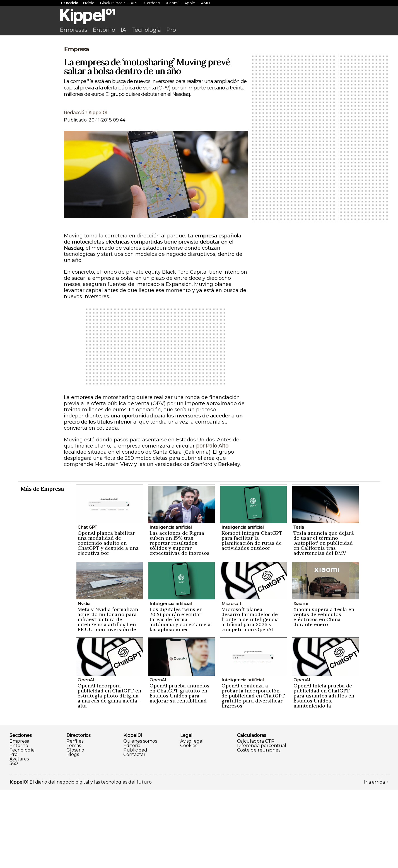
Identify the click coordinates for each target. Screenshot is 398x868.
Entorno (104, 30)
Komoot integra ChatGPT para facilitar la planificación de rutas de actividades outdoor (252, 618)
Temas (74, 824)
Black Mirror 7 (113, 3)
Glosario (75, 828)
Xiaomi (172, 3)
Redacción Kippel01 (86, 191)
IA (123, 30)
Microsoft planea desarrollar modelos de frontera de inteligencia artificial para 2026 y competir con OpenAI (250, 697)
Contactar (134, 833)
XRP (135, 3)
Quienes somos (140, 819)
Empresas (73, 30)
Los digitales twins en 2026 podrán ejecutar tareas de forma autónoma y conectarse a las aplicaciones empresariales (180, 700)
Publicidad (135, 828)
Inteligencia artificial (171, 605)
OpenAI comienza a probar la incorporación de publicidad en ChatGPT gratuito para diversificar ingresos (253, 774)
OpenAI (86, 758)
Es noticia (70, 3)
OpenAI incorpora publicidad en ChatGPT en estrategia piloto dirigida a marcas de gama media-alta (109, 774)
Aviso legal (192, 819)
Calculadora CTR (256, 819)
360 (14, 842)
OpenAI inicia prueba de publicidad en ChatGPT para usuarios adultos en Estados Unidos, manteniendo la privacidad (324, 776)
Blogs (73, 833)
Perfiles (75, 819)
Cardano (152, 3)
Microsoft (231, 681)
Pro (171, 30)
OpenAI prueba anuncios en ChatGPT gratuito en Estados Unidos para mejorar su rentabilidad (179, 771)
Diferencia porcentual (262, 824)
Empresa (76, 127)
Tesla (299, 605)
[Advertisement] (199, 80)
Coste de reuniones (259, 828)
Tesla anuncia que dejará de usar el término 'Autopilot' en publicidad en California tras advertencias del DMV (324, 621)
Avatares (19, 837)
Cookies (189, 824)
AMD (206, 3)
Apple (190, 3)
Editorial (132, 824)
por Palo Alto (212, 524)
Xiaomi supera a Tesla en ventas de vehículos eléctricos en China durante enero (324, 695)
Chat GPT (87, 605)
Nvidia (89, 3)
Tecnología (146, 30)
